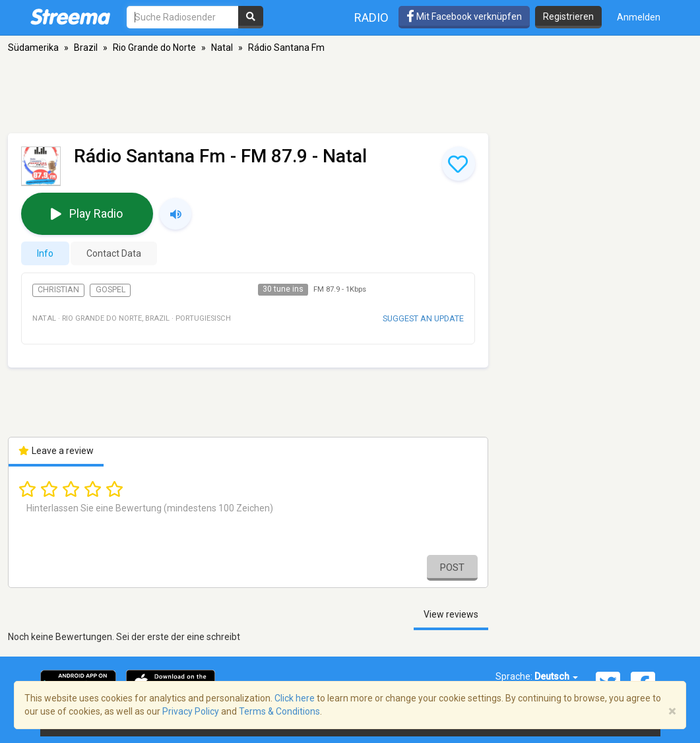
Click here (295, 698)
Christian (58, 290)
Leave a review (56, 451)
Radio (371, 17)
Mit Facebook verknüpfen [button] (464, 16)
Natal (222, 48)
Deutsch (556, 676)
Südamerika (33, 48)
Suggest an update (423, 318)
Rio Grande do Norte (154, 48)
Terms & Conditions (279, 711)
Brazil (86, 48)
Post (452, 567)
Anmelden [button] (639, 17)
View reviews (451, 614)
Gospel (111, 290)
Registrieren (568, 16)
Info (45, 253)
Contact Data (114, 253)
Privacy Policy (191, 711)
